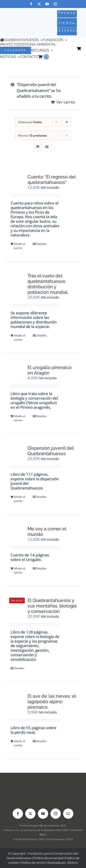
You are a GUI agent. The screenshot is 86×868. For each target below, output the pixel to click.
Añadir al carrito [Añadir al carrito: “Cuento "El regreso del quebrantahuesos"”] (19, 246)
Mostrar (32, 136)
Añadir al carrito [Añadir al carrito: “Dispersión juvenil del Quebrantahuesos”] (19, 499)
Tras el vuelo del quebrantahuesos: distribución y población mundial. (48, 284)
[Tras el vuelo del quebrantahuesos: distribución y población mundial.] (17, 281)
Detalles (41, 244)
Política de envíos (33, 863)
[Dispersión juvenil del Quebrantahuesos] (17, 452)
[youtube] (47, 4)
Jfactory (72, 863)
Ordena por (30, 122)
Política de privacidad (48, 858)
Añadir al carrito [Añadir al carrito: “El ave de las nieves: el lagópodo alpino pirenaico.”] (19, 743)
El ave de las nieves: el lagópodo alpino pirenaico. (52, 702)
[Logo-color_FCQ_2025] (15, 19)
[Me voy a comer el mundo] (17, 532)
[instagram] (55, 4)
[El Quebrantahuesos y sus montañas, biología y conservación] (17, 605)
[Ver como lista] (47, 147)
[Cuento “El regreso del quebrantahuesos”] (17, 180)
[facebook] (31, 4)
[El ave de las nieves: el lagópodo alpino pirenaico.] (17, 699)
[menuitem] (51, 57)
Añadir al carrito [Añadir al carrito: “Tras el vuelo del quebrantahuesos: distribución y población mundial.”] (19, 337)
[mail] (68, 814)
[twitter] (39, 4)
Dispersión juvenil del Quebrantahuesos (51, 451)
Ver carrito (66, 102)
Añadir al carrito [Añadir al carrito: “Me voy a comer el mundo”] (19, 570)
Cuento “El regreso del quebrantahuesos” (52, 180)
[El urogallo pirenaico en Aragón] (17, 372)
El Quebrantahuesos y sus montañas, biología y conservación (52, 606)
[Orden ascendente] (67, 122)
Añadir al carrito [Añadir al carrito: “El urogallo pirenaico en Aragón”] (19, 418)
